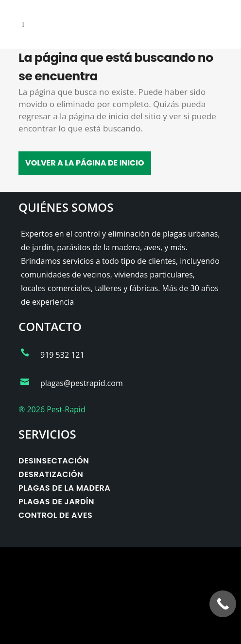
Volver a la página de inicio (85, 163)
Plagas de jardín (56, 502)
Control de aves (55, 515)
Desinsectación (54, 461)
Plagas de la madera (64, 488)
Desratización (51, 474)
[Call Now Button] (223, 604)
